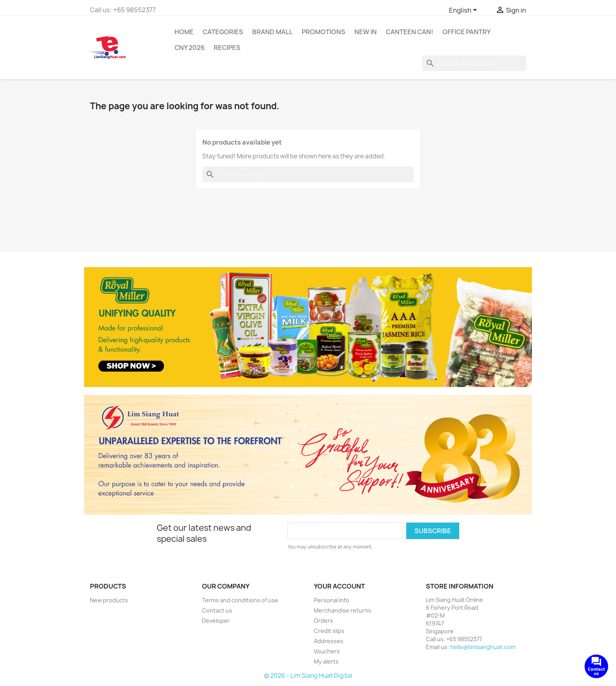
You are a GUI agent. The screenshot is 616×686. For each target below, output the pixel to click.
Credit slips (329, 631)
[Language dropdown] (464, 11)
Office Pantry (467, 32)
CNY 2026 (190, 48)
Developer (216, 621)
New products (109, 600)
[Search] (474, 63)
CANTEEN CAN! (410, 32)
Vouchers (327, 651)
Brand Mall (272, 32)
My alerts (326, 661)
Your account (339, 586)
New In (366, 32)
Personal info (332, 600)
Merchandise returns (343, 610)
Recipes (227, 48)
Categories (223, 32)
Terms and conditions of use (240, 600)
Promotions (324, 32)
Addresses (329, 641)
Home (184, 32)
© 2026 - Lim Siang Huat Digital (308, 676)
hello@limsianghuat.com (483, 647)
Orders (324, 621)
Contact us (217, 610)
